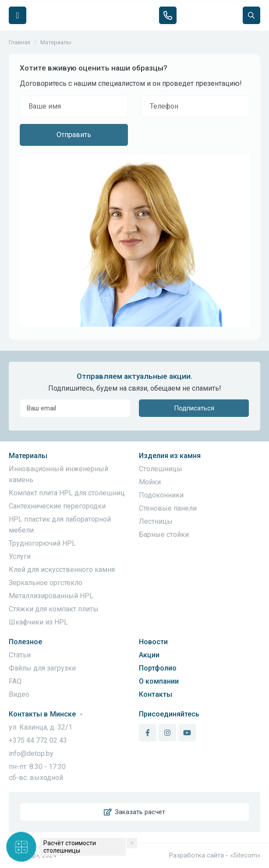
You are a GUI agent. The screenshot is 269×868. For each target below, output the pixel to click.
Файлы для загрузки (42, 668)
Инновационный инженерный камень (58, 474)
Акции (149, 655)
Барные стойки (164, 535)
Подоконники (161, 495)
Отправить (74, 135)
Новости (153, 642)
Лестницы (156, 521)
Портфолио (158, 668)
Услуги (20, 556)
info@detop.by (31, 753)
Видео (19, 694)
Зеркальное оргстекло (46, 583)
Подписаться (194, 408)
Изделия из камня (170, 456)
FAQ (15, 681)
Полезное (25, 642)
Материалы (28, 456)
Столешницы (161, 469)
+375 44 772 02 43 (38, 740)
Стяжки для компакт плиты (54, 609)
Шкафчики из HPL (38, 622)
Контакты (156, 694)
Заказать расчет (134, 812)
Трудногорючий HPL (42, 543)
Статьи (20, 655)
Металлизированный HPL (51, 596)
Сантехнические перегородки (57, 506)
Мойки (150, 482)
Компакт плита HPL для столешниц (67, 493)
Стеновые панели (168, 508)
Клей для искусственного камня (62, 570)
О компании (159, 681)
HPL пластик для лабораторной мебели (60, 525)
